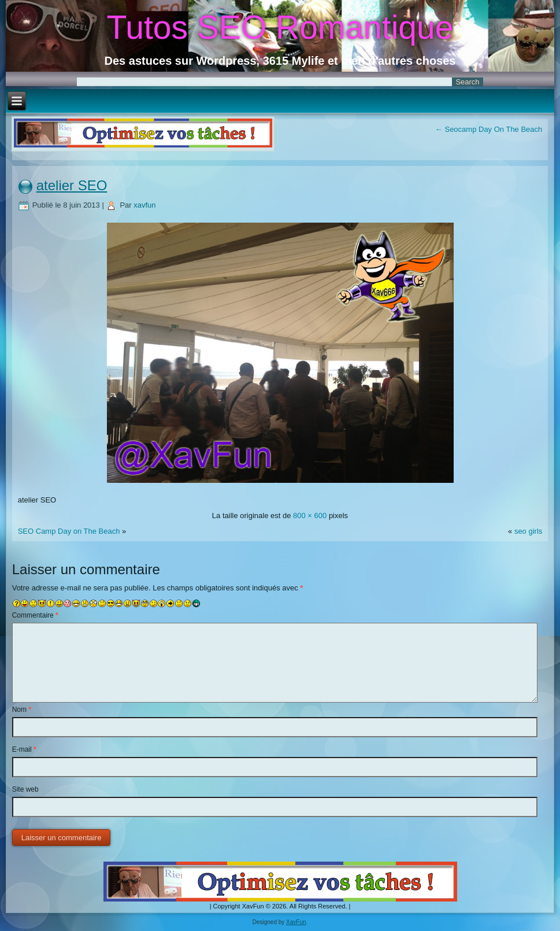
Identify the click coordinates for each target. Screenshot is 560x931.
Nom (22, 710)
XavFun (296, 922)
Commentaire (35, 615)
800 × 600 (310, 516)
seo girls (528, 531)
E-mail (24, 749)
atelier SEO (72, 185)
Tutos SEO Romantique (280, 27)
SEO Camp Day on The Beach (70, 531)
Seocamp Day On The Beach (489, 129)
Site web (25, 789)
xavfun (144, 205)
